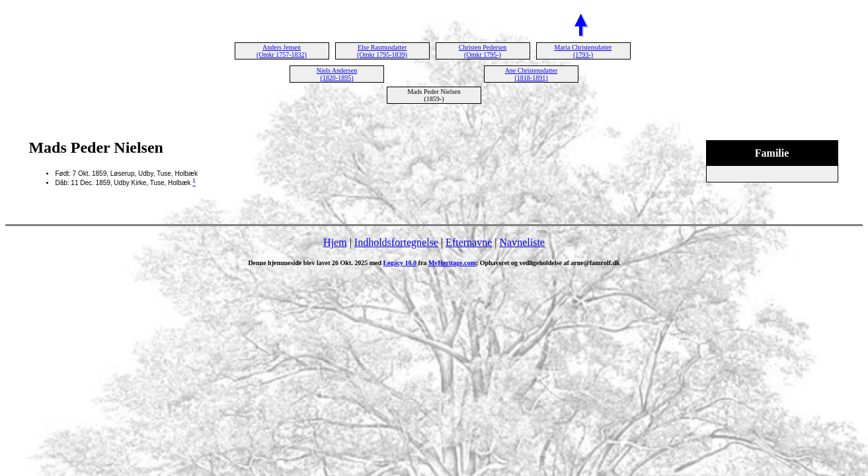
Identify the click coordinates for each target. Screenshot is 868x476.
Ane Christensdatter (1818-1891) (532, 74)
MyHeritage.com (452, 263)
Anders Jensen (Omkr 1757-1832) (282, 51)
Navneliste (522, 242)
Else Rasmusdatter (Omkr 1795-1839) (382, 51)
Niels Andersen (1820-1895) (337, 74)
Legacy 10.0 (400, 263)
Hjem (335, 242)
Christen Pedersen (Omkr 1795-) (483, 51)
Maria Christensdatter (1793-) (583, 51)
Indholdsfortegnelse (396, 242)
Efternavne (469, 242)
